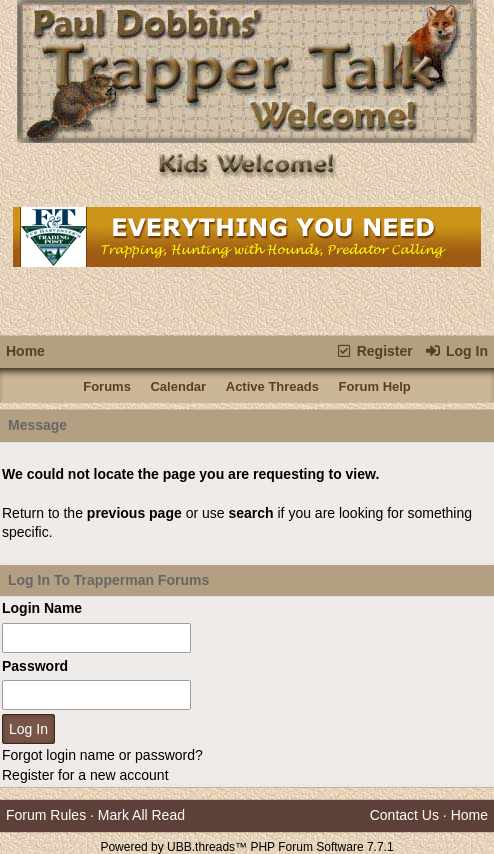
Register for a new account (85, 775)
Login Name (42, 608)
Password (35, 666)
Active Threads (272, 386)
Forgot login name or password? (102, 755)
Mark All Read (141, 815)
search (250, 513)
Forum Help (375, 386)
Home (25, 351)
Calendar (178, 386)
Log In (456, 351)
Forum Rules (46, 815)
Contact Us (404, 815)
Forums (107, 386)
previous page (134, 513)
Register (373, 351)
